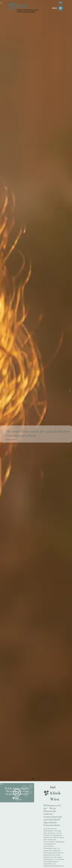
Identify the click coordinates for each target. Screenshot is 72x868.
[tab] (32, 779)
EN (61, 3)
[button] (17, 793)
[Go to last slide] (2, 391)
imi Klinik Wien (55, 793)
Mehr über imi (11, 439)
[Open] (60, 8)
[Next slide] (70, 391)
